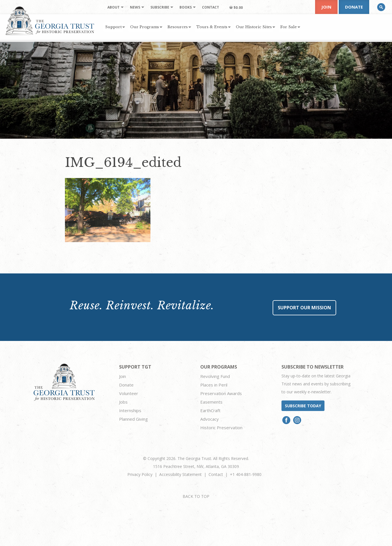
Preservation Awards (221, 393)
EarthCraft (210, 410)
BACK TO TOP (196, 496)
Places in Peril (214, 385)
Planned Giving (133, 419)
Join (326, 7)
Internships (130, 410)
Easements (211, 402)
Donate (354, 7)
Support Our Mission (304, 308)
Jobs (123, 402)
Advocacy (210, 419)
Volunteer (129, 393)
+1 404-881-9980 (246, 474)
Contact (216, 474)
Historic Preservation (221, 428)
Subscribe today (303, 406)
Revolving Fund (215, 376)
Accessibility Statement (180, 474)
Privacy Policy (140, 474)
